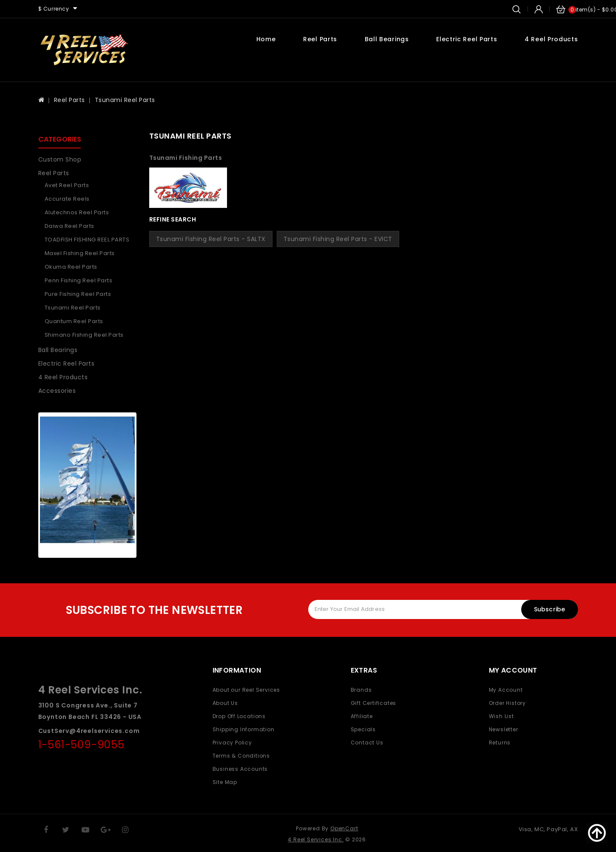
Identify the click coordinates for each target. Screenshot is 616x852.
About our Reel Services (246, 690)
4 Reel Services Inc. (316, 839)
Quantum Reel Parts (74, 321)
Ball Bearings (387, 39)
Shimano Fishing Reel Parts (84, 335)
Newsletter (504, 729)
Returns (500, 743)
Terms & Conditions (241, 756)
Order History (507, 703)
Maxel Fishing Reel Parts (80, 253)
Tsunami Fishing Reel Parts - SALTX (211, 239)
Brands (361, 690)
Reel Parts (320, 39)
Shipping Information (244, 729)
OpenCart (344, 828)
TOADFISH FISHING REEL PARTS (87, 240)
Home (266, 39)
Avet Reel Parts (67, 185)
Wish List (501, 716)
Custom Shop (60, 159)
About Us (225, 703)
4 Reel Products (551, 39)
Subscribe (550, 609)
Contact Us (367, 743)
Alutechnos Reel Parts (77, 212)
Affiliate (362, 716)
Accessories (57, 391)
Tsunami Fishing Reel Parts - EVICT (338, 239)
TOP (597, 833)
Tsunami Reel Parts (125, 100)
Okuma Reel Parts (71, 267)
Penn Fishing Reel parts (79, 280)
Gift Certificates (374, 703)
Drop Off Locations (239, 716)
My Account (506, 690)
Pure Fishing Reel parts (78, 294)
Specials (363, 729)
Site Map (225, 782)
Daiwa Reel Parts (70, 226)
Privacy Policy (232, 743)
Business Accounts (240, 769)
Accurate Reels (67, 199)
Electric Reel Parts (467, 39)
